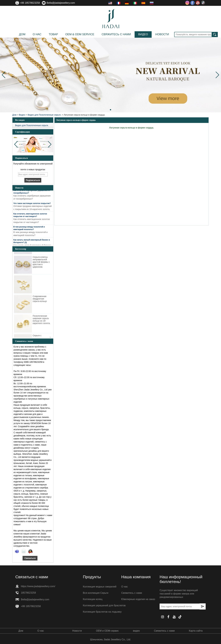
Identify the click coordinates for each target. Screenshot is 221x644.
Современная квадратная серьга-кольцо (40, 299)
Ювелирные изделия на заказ (138, 599)
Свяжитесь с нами (116, 34)
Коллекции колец (93, 599)
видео (143, 34)
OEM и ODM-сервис (107, 631)
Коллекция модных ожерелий (100, 587)
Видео (22, 115)
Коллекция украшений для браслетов (104, 605)
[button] (110, 110)
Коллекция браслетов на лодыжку (102, 612)
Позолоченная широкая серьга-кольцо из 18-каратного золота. (42, 320)
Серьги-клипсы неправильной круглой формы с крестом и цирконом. (41, 262)
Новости (162, 34)
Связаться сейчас (30, 559)
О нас (37, 34)
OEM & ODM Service (80, 34)
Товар (53, 34)
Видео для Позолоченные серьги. (44, 115)
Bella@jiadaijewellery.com (61, 3)
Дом (22, 34)
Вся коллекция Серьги (96, 593)
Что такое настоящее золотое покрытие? (32, 204)
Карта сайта (196, 631)
